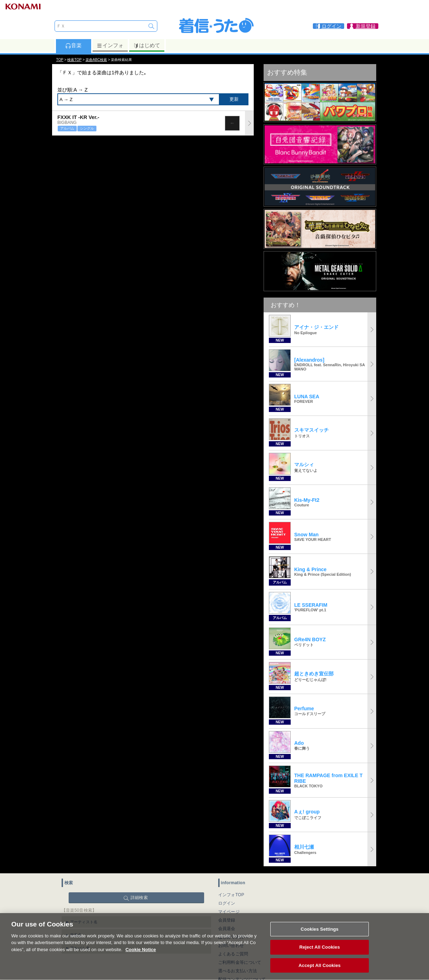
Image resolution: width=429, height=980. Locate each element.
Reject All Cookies (319, 955)
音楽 (73, 45)
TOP (60, 60)
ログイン (227, 903)
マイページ (229, 912)
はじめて (147, 45)
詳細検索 (139, 898)
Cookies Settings (320, 937)
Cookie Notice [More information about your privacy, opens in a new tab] (141, 957)
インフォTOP (231, 895)
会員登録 (227, 920)
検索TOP (74, 60)
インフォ (110, 45)
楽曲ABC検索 (96, 60)
